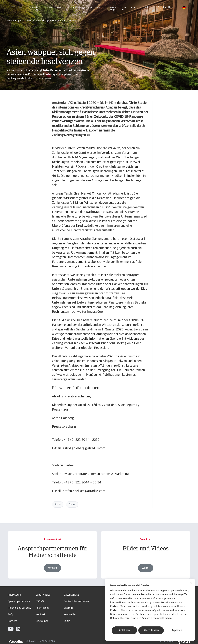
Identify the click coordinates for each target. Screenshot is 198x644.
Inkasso (71, 8)
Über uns (124, 9)
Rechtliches (42, 608)
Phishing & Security (20, 608)
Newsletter (70, 615)
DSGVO (40, 601)
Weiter (146, 568)
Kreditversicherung (54, 8)
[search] (147, 7)
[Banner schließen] (191, 583)
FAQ (10, 615)
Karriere (12, 621)
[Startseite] (20, 7)
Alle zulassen (151, 630)
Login (67, 621)
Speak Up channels (19, 601)
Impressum (14, 595)
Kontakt (135, 8)
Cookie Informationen (76, 601)
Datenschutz (71, 595)
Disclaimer (42, 621)
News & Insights (113, 9)
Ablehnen (124, 630)
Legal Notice (43, 595)
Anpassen (177, 630)
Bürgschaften (86, 8)
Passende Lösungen (36, 9)
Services (101, 8)
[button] (13, 7)
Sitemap (69, 608)
